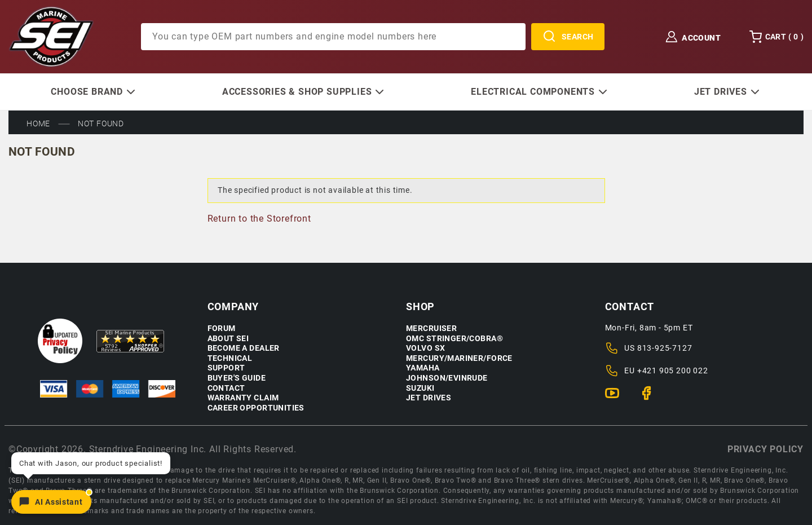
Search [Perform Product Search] (568, 37)
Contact (226, 388)
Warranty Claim (243, 398)
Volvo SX (425, 348)
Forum (222, 328)
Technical (230, 358)
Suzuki (420, 388)
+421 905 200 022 (673, 370)
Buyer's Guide (237, 378)
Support (226, 368)
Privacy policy (765, 449)
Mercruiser (431, 328)
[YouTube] (617, 398)
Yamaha (423, 368)
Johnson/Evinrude (447, 378)
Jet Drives (429, 398)
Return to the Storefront (259, 219)
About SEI (228, 339)
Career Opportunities (256, 408)
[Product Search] (333, 37)
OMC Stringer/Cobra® (454, 339)
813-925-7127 (665, 348)
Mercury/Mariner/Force (459, 358)
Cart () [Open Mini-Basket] (776, 37)
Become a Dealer (244, 348)
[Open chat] (51, 502)
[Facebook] (651, 398)
